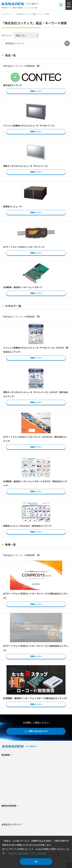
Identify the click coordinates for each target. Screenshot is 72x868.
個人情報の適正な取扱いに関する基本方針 (27, 853)
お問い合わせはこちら (38, 731)
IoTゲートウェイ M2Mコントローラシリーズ (24, 247)
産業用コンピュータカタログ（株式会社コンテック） (28, 526)
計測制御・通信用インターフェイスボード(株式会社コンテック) (35, 698)
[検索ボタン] (61, 5)
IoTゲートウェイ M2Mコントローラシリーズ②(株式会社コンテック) (36, 596)
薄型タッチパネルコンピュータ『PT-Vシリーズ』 (26, 166)
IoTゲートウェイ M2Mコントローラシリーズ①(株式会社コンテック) (36, 648)
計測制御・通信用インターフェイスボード (23, 287)
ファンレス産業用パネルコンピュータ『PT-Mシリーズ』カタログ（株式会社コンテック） (36, 350)
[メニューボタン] (69, 5)
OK (36, 862)
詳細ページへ (36, 91)
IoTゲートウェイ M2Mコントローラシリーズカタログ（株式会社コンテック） (35, 439)
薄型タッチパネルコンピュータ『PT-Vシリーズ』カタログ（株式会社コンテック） (36, 394)
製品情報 (6, 755)
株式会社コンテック (12, 85)
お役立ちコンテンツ (11, 824)
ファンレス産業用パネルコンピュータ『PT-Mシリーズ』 (29, 126)
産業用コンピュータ (12, 206)
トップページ (6, 14)
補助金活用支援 (9, 806)
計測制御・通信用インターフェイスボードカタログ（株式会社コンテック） (35, 483)
